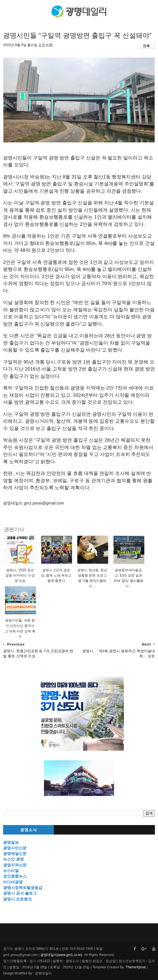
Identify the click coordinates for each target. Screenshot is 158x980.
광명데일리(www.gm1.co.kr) (61, 955)
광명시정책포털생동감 (23, 888)
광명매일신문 (15, 854)
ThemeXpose (136, 967)
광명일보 (11, 842)
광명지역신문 (15, 865)
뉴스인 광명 (13, 859)
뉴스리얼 (11, 871)
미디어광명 (13, 882)
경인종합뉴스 (15, 876)
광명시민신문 (15, 848)
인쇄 (146, 46)
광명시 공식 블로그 (20, 893)
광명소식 (29, 830)
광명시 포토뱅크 (17, 899)
